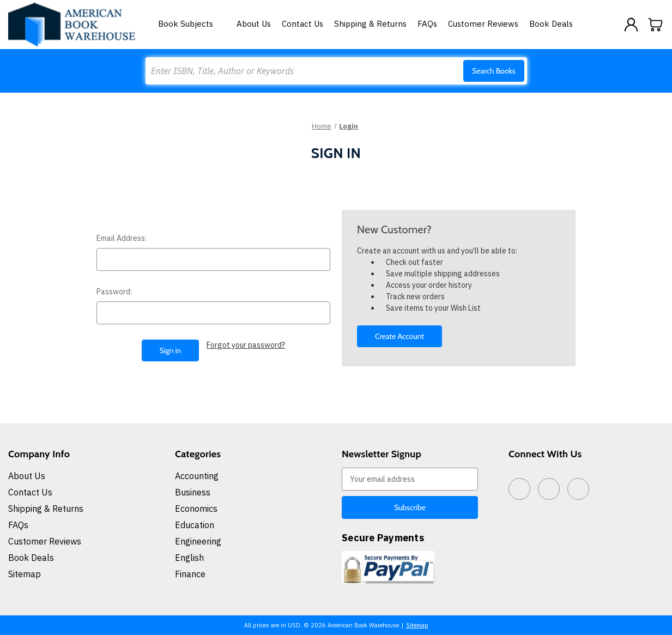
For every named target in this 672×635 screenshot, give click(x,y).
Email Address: (122, 238)
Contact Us (302, 24)
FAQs (427, 24)
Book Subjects (192, 24)
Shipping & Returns (370, 24)
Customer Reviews (483, 24)
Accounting (197, 476)
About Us (254, 24)
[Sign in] (631, 25)
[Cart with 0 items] (656, 25)
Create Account (399, 336)
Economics (196, 509)
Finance (190, 574)
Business (193, 492)
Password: (114, 292)
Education (195, 525)
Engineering (198, 541)
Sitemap (25, 574)
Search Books (494, 71)
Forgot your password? (246, 345)
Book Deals (551, 24)
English (189, 558)
